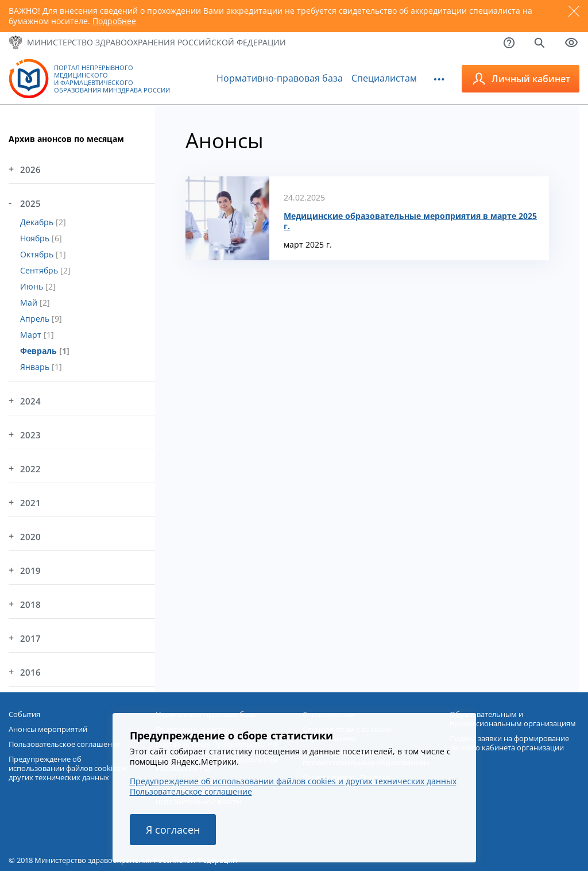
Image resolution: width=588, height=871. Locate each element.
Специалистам (384, 78)
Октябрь (38, 254)
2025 (30, 203)
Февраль (40, 351)
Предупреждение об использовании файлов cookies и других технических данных (293, 781)
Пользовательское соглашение (191, 791)
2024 (30, 401)
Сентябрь (40, 270)
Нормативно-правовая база (280, 78)
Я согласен (173, 830)
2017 (30, 638)
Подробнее (114, 21)
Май (30, 302)
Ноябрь (36, 238)
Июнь (33, 286)
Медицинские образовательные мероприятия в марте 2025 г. (410, 221)
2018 (30, 604)
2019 (30, 571)
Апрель (36, 319)
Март (32, 335)
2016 (30, 672)
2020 (30, 537)
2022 (30, 469)
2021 (30, 503)
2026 (30, 169)
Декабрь (38, 222)
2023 (30, 435)
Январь (36, 367)
